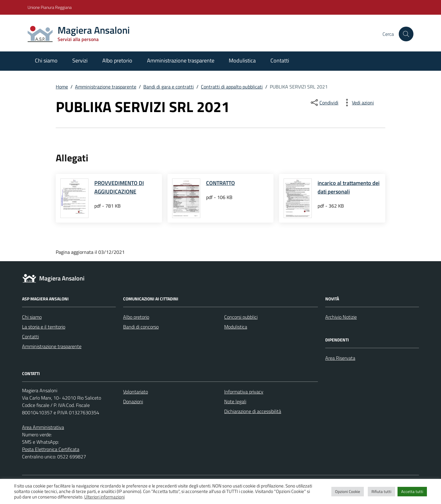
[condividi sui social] (324, 103)
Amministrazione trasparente (181, 60)
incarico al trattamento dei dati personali (349, 187)
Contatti (280, 60)
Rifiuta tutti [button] (381, 491)
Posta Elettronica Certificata (51, 449)
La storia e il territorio (44, 327)
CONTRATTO (221, 183)
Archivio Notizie (341, 317)
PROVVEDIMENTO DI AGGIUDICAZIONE (119, 187)
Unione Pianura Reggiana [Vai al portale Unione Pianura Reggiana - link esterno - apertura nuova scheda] (50, 7)
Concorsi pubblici (241, 317)
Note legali (235, 401)
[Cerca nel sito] (406, 34)
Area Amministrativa (43, 427)
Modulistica (242, 60)
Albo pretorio (117, 60)
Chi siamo (46, 60)
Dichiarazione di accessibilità (253, 411)
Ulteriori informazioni (104, 497)
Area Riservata (340, 358)
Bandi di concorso (141, 327)
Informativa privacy (244, 392)
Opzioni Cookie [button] (348, 491)
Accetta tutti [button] (412, 491)
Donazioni (133, 401)
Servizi (80, 60)
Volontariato (136, 392)
